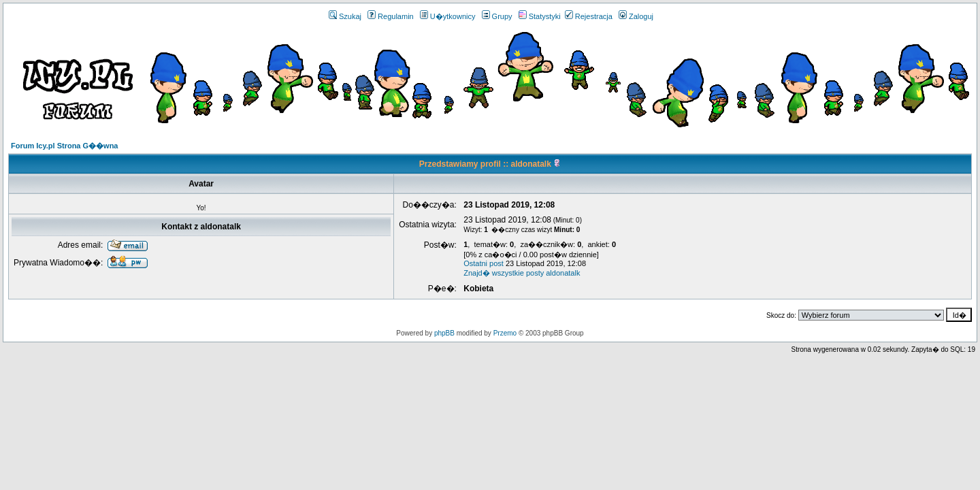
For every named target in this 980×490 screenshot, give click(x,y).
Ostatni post (484, 263)
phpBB (444, 333)
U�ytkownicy (448, 16)
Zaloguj (636, 16)
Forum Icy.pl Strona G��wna (64, 146)
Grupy (497, 16)
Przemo (505, 333)
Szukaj (345, 16)
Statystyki (540, 16)
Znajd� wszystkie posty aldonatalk (522, 273)
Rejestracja (589, 16)
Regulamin (391, 16)
